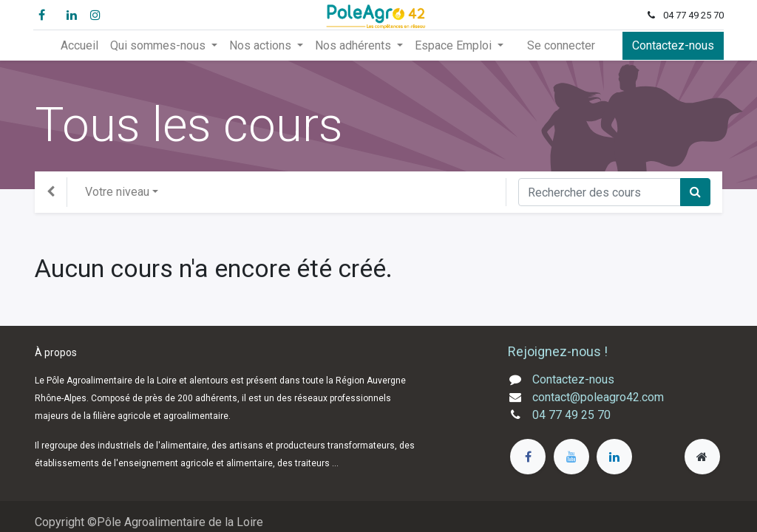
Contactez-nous (672, 45)
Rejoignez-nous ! (559, 351)
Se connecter (561, 45)
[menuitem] (79, 46)
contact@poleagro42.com (598, 397)
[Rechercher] (695, 192)
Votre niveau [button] (117, 192)
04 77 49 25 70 (571, 415)
